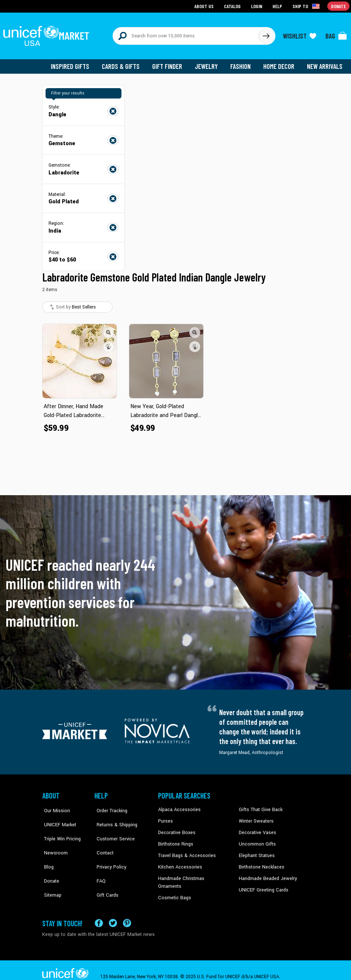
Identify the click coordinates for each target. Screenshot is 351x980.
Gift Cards (105, 874)
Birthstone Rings (175, 840)
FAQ (99, 863)
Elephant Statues (256, 851)
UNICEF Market (57, 817)
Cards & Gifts (125, 63)
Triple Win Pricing (60, 829)
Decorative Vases (257, 829)
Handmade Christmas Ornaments (193, 874)
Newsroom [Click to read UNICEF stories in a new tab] (54, 840)
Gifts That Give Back (259, 806)
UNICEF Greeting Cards (262, 885)
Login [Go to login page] (257, 6)
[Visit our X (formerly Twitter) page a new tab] (113, 910)
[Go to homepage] (48, 34)
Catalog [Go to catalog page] (233, 6)
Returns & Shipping (114, 817)
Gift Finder (171, 63)
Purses (165, 817)
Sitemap (51, 874)
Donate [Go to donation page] (339, 6)
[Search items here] (186, 34)
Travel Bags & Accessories (185, 851)
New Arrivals (325, 63)
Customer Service (112, 829)
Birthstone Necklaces (260, 863)
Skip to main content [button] (175, 0)
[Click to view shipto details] (307, 6)
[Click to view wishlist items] (300, 34)
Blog (47, 851)
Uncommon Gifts (257, 840)
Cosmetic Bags (174, 885)
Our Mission (55, 806)
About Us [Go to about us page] (205, 6)
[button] (108, 329)
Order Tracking (109, 806)
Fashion (243, 63)
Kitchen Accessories (179, 863)
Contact (103, 840)
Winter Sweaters (255, 817)
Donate (50, 863)
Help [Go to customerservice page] (278, 6)
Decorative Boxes (176, 829)
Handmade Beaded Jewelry (266, 874)
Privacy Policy (109, 851)
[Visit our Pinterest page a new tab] (127, 910)
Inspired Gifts (75, 63)
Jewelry (209, 63)
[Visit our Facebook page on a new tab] (99, 910)
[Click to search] (266, 34)
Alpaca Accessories (178, 806)
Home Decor (280, 63)
